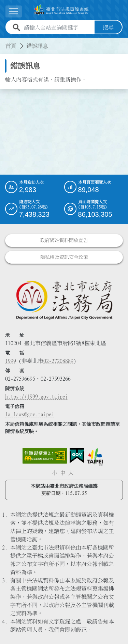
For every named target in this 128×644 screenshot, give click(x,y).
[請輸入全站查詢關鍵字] (58, 27)
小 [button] (55, 473)
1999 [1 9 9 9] (11, 361)
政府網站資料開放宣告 (64, 240)
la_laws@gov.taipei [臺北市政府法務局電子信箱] (30, 414)
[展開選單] (14, 11)
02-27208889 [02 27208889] (58, 361)
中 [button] (63, 473)
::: (4, 42)
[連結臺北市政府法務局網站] (64, 300)
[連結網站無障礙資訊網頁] (45, 456)
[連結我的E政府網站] (77, 456)
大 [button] (71, 473)
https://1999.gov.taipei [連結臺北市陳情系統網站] (37, 396)
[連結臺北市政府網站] (95, 457)
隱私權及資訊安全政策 (64, 257)
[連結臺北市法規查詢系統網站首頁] (61, 10)
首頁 (11, 46)
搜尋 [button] (108, 27)
